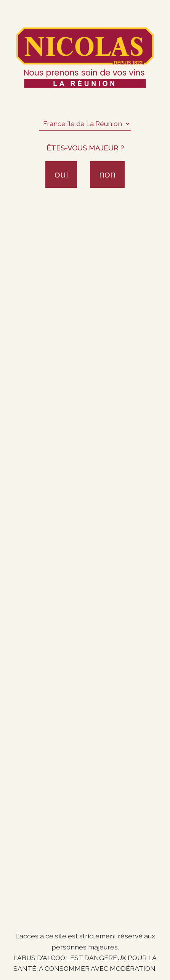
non (107, 174)
